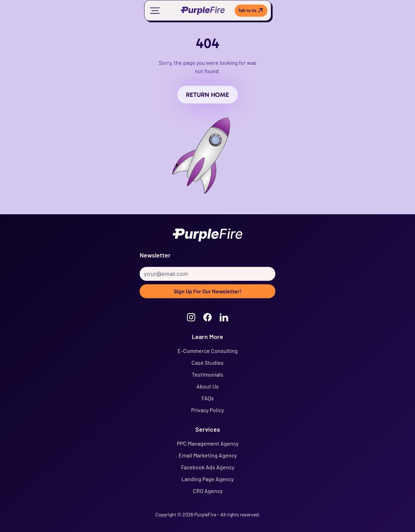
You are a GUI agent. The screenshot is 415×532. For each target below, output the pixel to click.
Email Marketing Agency (208, 455)
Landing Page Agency (207, 479)
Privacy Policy (207, 410)
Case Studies (207, 363)
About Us (207, 386)
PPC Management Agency (208, 443)
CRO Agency (208, 491)
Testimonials (207, 374)
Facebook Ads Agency (208, 467)
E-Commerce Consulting (208, 351)
